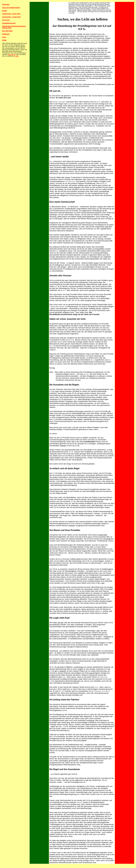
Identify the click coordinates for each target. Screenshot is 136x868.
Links (4, 37)
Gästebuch (12, 54)
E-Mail (16, 56)
